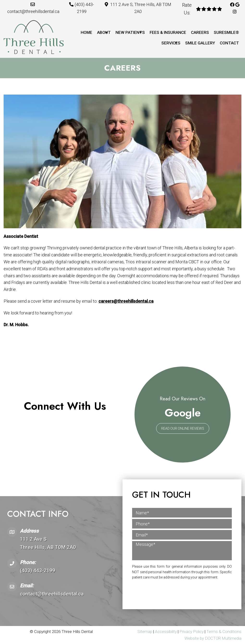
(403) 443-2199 (38, 571)
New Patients (130, 32)
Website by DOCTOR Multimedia (213, 638)
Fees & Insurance (168, 32)
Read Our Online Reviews (183, 428)
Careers (200, 32)
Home (86, 32)
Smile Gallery (200, 43)
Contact (229, 43)
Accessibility (166, 632)
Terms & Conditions (224, 632)
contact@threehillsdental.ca (33, 11)
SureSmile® (226, 32)
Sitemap (145, 632)
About (104, 32)
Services (171, 43)
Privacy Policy (192, 632)
